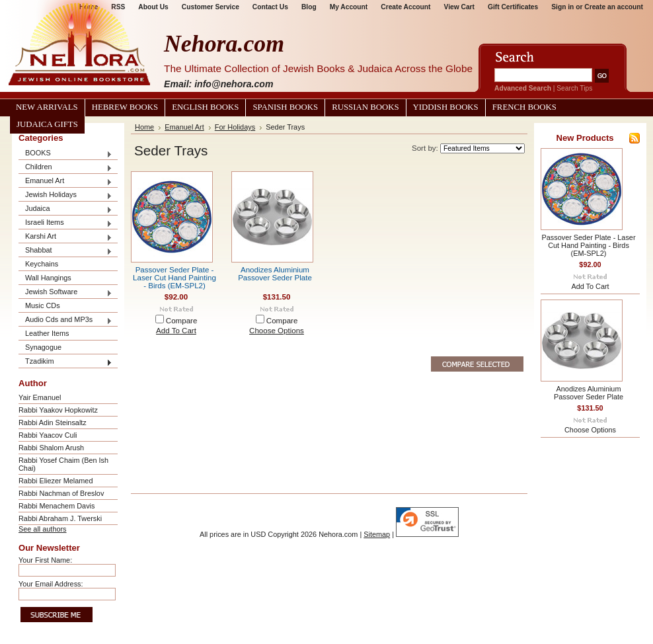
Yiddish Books (446, 107)
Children (65, 168)
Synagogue (43, 347)
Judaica (65, 209)
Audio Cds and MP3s (65, 320)
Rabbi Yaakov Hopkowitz (58, 410)
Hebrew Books (125, 107)
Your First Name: (45, 560)
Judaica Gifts (47, 124)
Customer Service (211, 7)
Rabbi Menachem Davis (57, 506)
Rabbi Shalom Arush (51, 448)
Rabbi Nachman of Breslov (61, 493)
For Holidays (235, 127)
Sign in (562, 7)
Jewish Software (65, 293)
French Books (524, 107)
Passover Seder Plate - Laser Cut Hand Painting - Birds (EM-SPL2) (174, 278)
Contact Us (270, 7)
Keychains (42, 264)
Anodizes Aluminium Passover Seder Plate (275, 274)
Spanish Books (285, 107)
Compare (182, 321)
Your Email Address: (51, 584)
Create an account (614, 7)
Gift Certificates (513, 7)
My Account (349, 7)
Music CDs (43, 305)
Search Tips (574, 88)
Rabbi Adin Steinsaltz (53, 423)
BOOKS (65, 154)
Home (144, 127)
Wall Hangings (48, 278)
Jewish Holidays (65, 195)
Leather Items (47, 333)
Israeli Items (65, 223)
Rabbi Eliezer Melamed (56, 481)
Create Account (405, 7)
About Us (153, 7)
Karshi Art (65, 237)
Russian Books (365, 107)
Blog (309, 7)
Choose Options (277, 331)
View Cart (459, 7)
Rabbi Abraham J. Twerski (60, 518)
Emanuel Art (65, 181)
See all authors (43, 529)
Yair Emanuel (40, 397)
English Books (205, 107)
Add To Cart (176, 331)
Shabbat (65, 251)
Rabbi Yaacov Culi (48, 435)
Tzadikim (65, 362)
